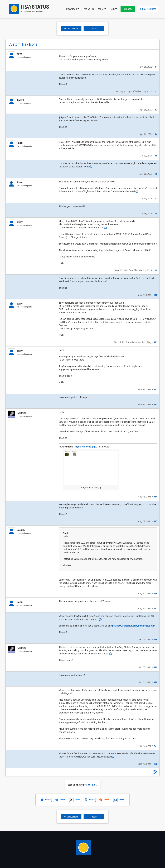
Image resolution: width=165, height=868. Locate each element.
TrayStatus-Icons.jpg (84, 447)
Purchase (128, 9)
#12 (155, 390)
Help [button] (112, 9)
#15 (155, 521)
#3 (156, 110)
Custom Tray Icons (23, 44)
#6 (156, 174)
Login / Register (147, 9)
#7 (156, 199)
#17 (155, 608)
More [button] (101, 9)
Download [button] (71, 9)
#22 (155, 764)
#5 (156, 156)
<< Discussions (71, 29)
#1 (156, 67)
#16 (155, 593)
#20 (155, 682)
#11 (155, 342)
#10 (155, 295)
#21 (155, 746)
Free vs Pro (89, 9)
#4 (156, 134)
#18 (155, 639)
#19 (155, 667)
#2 (156, 91)
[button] (29, 9)
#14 (155, 497)
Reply (94, 29)
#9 (156, 270)
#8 (156, 214)
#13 (155, 405)
